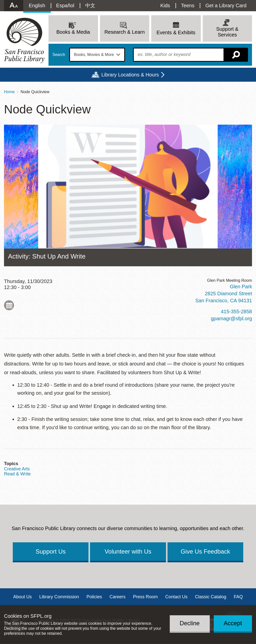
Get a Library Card (226, 5)
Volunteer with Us (128, 551)
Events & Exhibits (176, 32)
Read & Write (17, 474)
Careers (117, 597)
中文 (90, 5)
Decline (190, 623)
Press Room (145, 597)
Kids (165, 5)
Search (59, 55)
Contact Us (176, 597)
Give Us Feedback (205, 551)
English (37, 5)
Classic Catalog (211, 597)
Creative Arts (17, 469)
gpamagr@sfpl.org (231, 319)
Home (9, 92)
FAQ (238, 597)
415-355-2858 (236, 312)
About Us (22, 597)
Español (65, 5)
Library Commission (59, 597)
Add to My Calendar (9, 305)
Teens (188, 5)
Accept (233, 623)
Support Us (50, 551)
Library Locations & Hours (130, 75)
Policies (94, 597)
